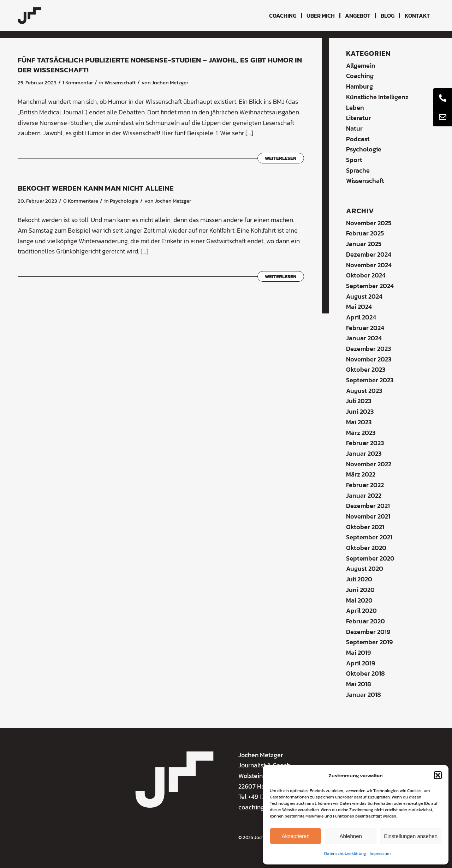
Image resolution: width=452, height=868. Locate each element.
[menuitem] (283, 16)
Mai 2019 (358, 653)
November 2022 (369, 464)
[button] (438, 775)
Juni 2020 (360, 590)
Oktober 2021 (365, 527)
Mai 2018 (359, 684)
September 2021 (369, 537)
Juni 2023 (360, 411)
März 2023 (361, 433)
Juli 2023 (359, 401)
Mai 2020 (359, 600)
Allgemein (361, 65)
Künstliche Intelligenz (377, 97)
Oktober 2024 (366, 275)
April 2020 (361, 610)
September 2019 (369, 642)
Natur (354, 128)
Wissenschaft (120, 83)
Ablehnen (350, 836)
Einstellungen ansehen (411, 836)
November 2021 (368, 516)
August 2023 (364, 391)
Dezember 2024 (369, 254)
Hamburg (359, 86)
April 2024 (361, 317)
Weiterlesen (281, 158)
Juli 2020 (359, 579)
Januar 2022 (364, 495)
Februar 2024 (365, 328)
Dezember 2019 (368, 632)
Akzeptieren (295, 836)
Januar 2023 (364, 453)
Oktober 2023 (366, 369)
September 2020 (370, 558)
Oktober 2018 (365, 673)
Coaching (360, 76)
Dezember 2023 (368, 349)
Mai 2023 (359, 422)
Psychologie (124, 201)
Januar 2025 (364, 244)
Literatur (359, 118)
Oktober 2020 (366, 548)
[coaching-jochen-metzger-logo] (29, 16)
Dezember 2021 (368, 506)
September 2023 (370, 380)
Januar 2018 (364, 695)
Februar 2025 (365, 233)
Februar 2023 (365, 443)
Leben (355, 107)
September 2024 (370, 286)
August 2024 (364, 296)
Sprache (358, 170)
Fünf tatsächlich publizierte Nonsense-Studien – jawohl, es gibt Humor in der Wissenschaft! (160, 65)
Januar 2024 (364, 338)
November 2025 (369, 223)
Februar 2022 (365, 485)
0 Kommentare (81, 201)
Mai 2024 (359, 307)
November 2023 (369, 359)
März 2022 (361, 474)
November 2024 (369, 265)
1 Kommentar (78, 83)
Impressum (380, 854)
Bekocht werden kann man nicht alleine (96, 188)
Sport (354, 160)
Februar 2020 (365, 621)
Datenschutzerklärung (345, 854)
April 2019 (361, 663)
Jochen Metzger (170, 83)
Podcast (358, 139)
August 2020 (365, 568)
